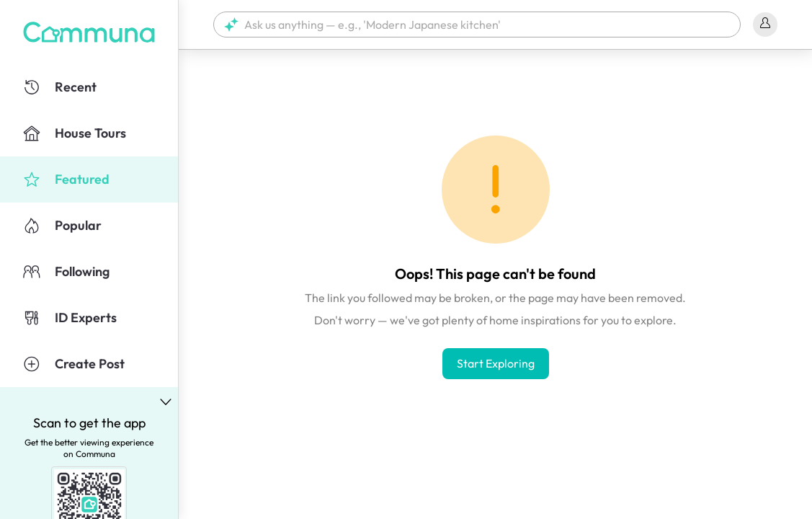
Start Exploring (496, 363)
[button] (477, 25)
